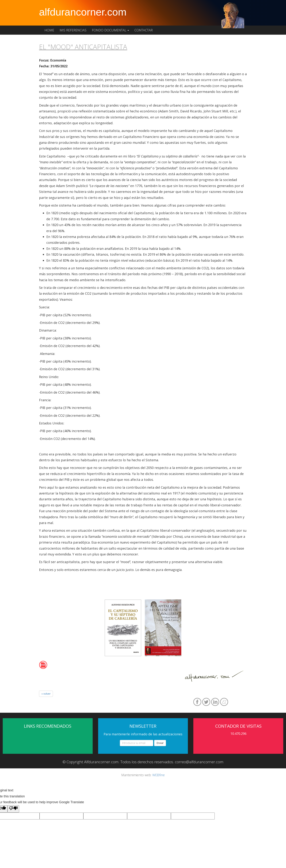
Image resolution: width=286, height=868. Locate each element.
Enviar (160, 743)
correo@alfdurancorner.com (199, 762)
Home (49, 30)
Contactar (144, 30)
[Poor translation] (13, 809)
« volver (46, 694)
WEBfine (159, 775)
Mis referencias (73, 30)
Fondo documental (110, 30)
